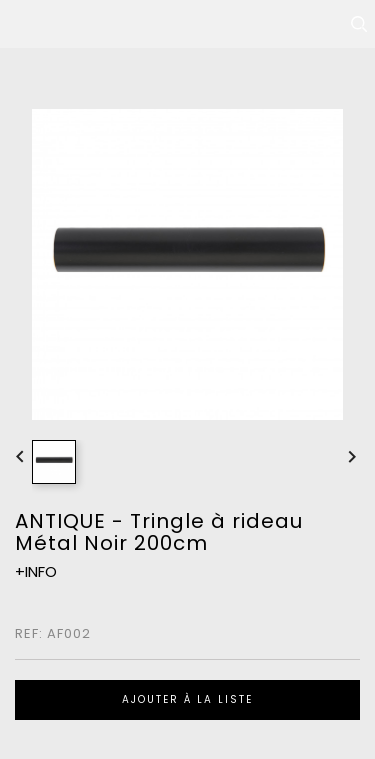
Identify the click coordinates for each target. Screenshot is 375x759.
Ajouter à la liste (187, 699)
